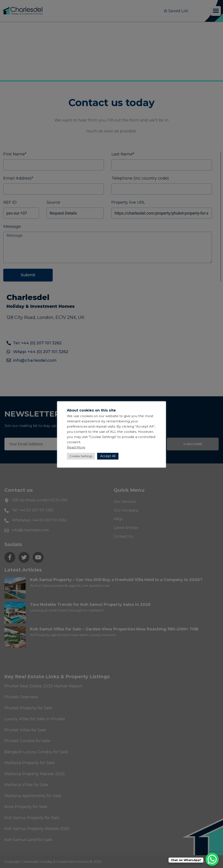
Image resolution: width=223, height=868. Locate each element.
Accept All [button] (108, 456)
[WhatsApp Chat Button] (212, 859)
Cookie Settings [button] (81, 456)
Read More (76, 447)
